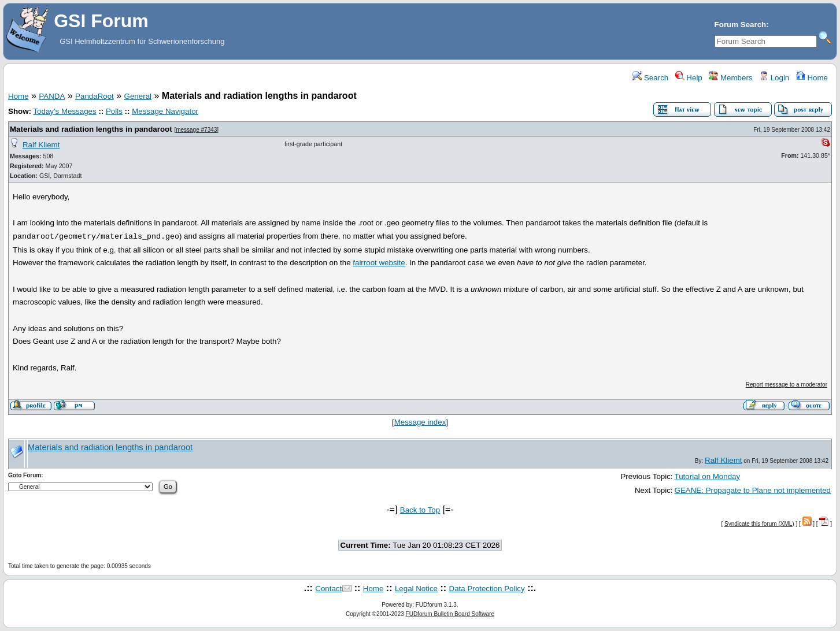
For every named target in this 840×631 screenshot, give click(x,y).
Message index (420, 422)
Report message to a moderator (787, 385)
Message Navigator (165, 111)
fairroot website (379, 263)
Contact (328, 589)
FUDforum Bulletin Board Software (450, 614)
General (138, 96)
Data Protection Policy (487, 589)
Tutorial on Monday (708, 476)
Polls (114, 111)
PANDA (52, 96)
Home (812, 78)
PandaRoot (95, 96)
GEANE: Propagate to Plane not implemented (753, 490)
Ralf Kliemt (41, 145)
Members (730, 78)
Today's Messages (64, 111)
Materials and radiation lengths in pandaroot (91, 129)
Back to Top (420, 510)
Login (774, 78)
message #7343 (196, 130)
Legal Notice (416, 589)
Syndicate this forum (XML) (759, 524)
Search (650, 78)
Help (689, 78)
